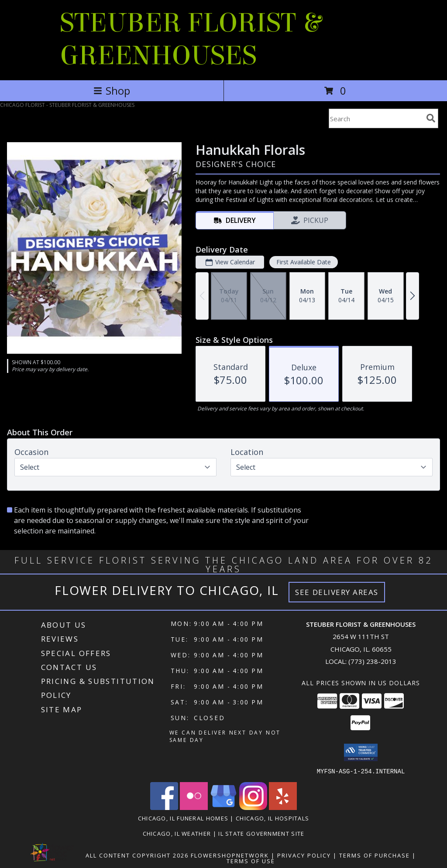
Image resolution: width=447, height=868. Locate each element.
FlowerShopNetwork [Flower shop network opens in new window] (230, 855)
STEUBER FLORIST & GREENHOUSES (190, 39)
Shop (112, 91)
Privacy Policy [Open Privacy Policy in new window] (304, 855)
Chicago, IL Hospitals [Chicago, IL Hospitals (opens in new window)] (272, 818)
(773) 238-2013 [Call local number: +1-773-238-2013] (372, 661)
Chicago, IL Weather (177, 833)
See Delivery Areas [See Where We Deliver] (337, 592)
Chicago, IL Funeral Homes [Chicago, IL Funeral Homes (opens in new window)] (183, 818)
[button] (361, 752)
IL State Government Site (261, 833)
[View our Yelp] (283, 807)
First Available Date (304, 262)
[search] (431, 118)
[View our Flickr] (194, 807)
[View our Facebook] (164, 807)
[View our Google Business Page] (223, 807)
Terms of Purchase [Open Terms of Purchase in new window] (375, 855)
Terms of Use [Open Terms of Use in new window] (251, 861)
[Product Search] (376, 118)
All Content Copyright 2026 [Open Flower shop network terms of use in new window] (137, 855)
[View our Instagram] (253, 807)
